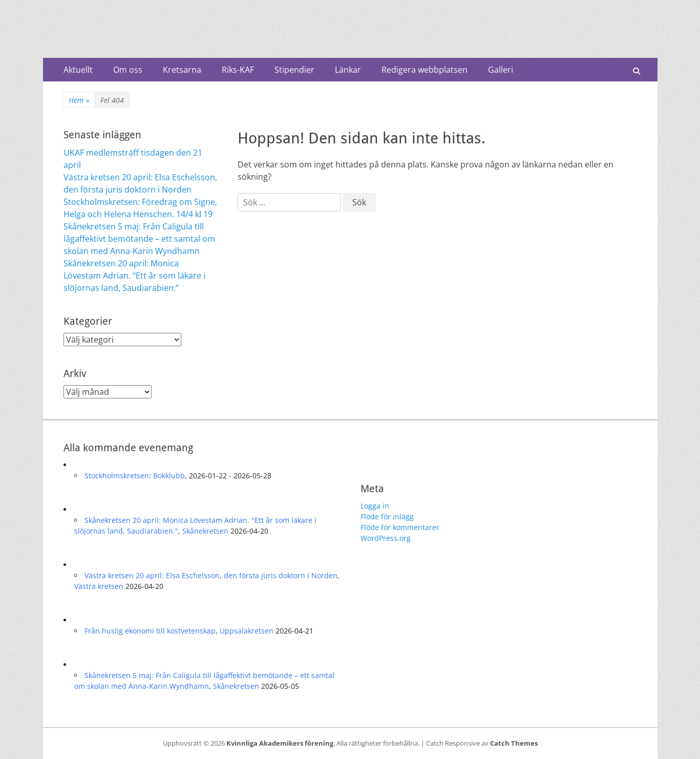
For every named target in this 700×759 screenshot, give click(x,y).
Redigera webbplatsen (425, 70)
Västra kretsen (99, 586)
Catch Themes (514, 743)
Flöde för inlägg (387, 516)
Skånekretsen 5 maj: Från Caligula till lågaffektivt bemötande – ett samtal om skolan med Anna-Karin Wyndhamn (139, 239)
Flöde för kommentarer (400, 527)
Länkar (348, 70)
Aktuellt (78, 70)
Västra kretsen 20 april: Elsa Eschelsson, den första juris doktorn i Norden (211, 575)
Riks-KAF (238, 70)
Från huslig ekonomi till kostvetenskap (150, 631)
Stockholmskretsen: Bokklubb (135, 476)
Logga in (375, 506)
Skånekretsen (205, 531)
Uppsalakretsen (247, 631)
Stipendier (294, 70)
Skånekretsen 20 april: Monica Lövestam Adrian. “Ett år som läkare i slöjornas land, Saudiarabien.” (134, 276)
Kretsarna (182, 70)
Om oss (128, 70)
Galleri (501, 70)
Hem (79, 100)
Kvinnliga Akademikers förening (280, 743)
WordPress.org (386, 538)
